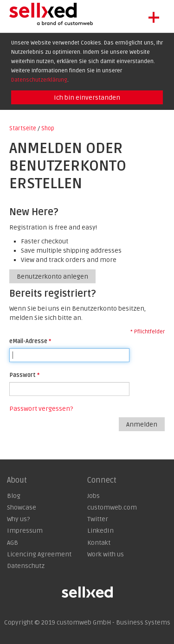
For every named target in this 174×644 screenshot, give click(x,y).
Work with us (106, 554)
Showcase (22, 507)
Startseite (23, 128)
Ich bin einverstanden (87, 98)
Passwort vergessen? (41, 409)
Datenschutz (26, 566)
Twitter (98, 519)
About (17, 480)
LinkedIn (100, 531)
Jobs (93, 496)
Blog (14, 496)
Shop (48, 128)
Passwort (23, 375)
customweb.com (112, 507)
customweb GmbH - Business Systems (113, 622)
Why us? (18, 519)
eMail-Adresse (28, 341)
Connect (102, 480)
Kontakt (99, 543)
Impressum (25, 531)
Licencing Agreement (39, 554)
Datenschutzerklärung (39, 80)
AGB (13, 543)
